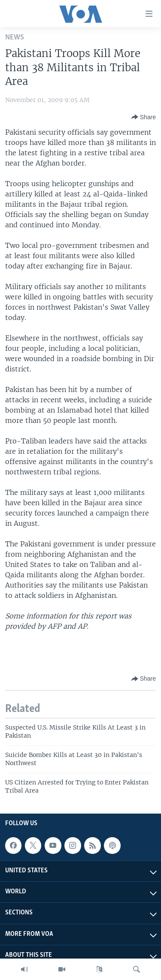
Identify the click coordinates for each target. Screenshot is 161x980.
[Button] (144, 117)
